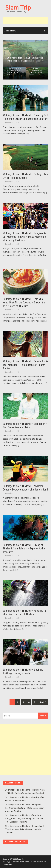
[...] (31, 134)
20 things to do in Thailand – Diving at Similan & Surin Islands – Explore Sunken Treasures (24, 548)
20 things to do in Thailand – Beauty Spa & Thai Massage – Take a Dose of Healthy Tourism (25, 365)
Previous (7, 53)
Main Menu (11, 31)
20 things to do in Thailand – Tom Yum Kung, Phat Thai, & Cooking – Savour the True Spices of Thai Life (24, 302)
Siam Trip (18, 7)
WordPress (24, 862)
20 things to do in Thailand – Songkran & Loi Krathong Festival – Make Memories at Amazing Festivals (24, 237)
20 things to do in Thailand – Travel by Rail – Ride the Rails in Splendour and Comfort (14, 71)
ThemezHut (7, 865)
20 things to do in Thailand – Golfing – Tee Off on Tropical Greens (37, 71)
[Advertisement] (27, 20)
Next (44, 53)
